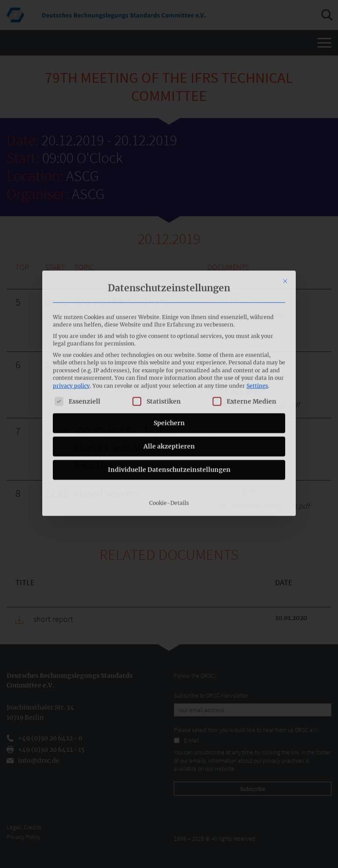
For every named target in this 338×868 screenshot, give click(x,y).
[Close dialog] (285, 195)
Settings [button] (257, 299)
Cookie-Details (169, 416)
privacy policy (71, 299)
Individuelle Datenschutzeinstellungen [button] (169, 383)
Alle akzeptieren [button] (169, 360)
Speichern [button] (169, 336)
